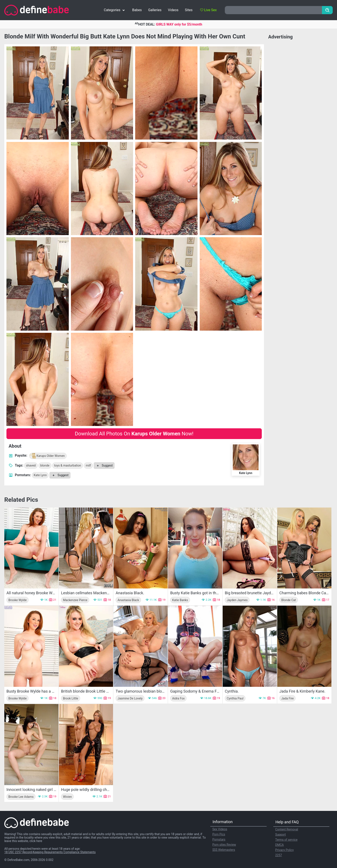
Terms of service (286, 840)
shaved (31, 465)
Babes (137, 10)
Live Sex (208, 10)
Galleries (155, 10)
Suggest (104, 465)
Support (281, 835)
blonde (45, 465)
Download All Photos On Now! (134, 434)
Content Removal (287, 829)
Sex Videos (220, 829)
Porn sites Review (224, 845)
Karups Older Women (47, 456)
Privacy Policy (285, 850)
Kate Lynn (40, 475)
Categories (115, 10)
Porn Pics (219, 834)
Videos (173, 10)
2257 (279, 855)
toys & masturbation (68, 465)
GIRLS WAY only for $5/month (179, 24)
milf (88, 465)
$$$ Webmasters (224, 850)
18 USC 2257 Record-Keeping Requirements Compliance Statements (50, 852)
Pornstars (219, 839)
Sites (189, 10)
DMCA (280, 845)
